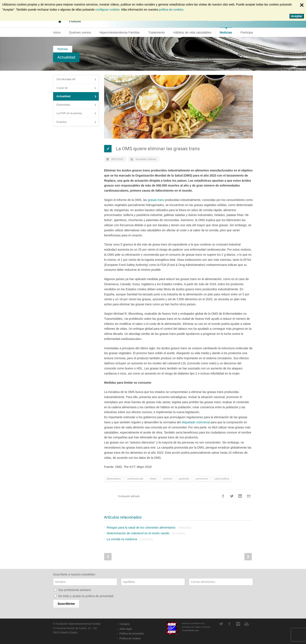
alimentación (114, 479)
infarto (153, 479)
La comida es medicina (130, 539)
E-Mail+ (249, 496)
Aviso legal (126, 629)
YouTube (246, 624)
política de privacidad (99, 596)
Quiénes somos (80, 32)
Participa (247, 32)
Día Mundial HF (66, 79)
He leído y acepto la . (86, 596)
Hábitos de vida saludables (192, 32)
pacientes (184, 479)
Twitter (232, 496)
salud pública (222, 479)
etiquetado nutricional (196, 422)
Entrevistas (63, 105)
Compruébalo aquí (190, 630)
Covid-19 (62, 88)
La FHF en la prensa (69, 113)
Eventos (62, 122)
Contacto (125, 624)
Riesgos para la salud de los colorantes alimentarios (149, 528)
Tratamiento (157, 32)
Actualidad (66, 57)
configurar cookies (108, 10)
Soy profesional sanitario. (75, 590)
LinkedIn (240, 496)
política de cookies (171, 10)
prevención (202, 479)
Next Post (248, 557)
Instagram (238, 624)
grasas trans (156, 200)
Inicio (57, 32)
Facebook (223, 496)
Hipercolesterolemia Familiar (120, 32)
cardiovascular (135, 479)
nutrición (168, 479)
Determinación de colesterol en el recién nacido (146, 533)
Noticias (226, 32)
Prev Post (108, 557)
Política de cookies (130, 638)
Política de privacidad (132, 634)
